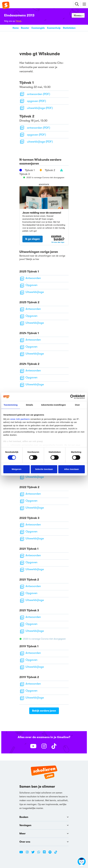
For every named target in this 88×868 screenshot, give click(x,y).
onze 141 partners (20, 419)
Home (16, 28)
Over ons (44, 842)
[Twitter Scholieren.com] (34, 853)
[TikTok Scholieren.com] (56, 853)
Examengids (38, 28)
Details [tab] (30, 405)
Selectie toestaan (44, 469)
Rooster (25, 28)
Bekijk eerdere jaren (44, 711)
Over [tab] (77, 405)
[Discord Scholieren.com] (45, 853)
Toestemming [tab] (11, 405)
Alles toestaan (72, 469)
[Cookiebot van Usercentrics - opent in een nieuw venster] (72, 397)
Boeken (44, 817)
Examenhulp (54, 28)
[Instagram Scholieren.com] (28, 853)
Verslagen (44, 825)
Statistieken (69, 28)
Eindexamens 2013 (19, 15)
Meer (44, 834)
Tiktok (18, 21)
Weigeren (17, 469)
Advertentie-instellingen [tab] (53, 405)
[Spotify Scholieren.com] (51, 853)
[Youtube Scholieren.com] (22, 853)
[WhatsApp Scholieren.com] (40, 853)
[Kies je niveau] (78, 15)
